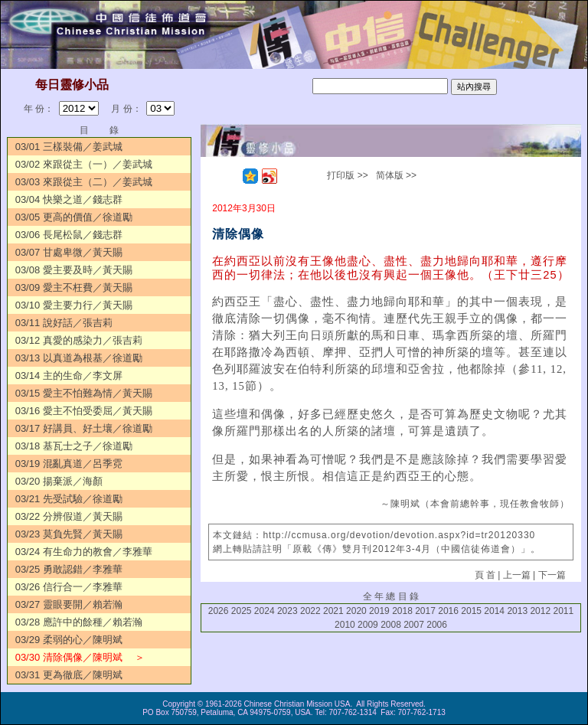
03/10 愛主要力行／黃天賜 (74, 305)
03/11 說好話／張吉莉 (64, 323)
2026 (219, 611)
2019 (379, 611)
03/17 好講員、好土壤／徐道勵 (84, 428)
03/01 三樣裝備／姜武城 (69, 147)
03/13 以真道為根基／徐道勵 (79, 358)
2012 (540, 611)
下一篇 (552, 575)
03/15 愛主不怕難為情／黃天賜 (84, 393)
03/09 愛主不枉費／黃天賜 (74, 287)
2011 (563, 611)
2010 (345, 625)
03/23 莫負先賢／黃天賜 (69, 534)
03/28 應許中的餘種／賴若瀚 (79, 622)
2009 (368, 625)
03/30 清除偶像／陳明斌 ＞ (80, 657)
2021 (333, 611)
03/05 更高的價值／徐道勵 (74, 217)
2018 (402, 611)
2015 (471, 611)
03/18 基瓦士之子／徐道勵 (74, 446)
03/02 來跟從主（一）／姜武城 (84, 164)
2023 (287, 611)
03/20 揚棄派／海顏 (59, 481)
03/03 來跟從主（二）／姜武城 (84, 182)
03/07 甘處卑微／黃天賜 (69, 252)
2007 (414, 625)
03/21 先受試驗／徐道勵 (69, 499)
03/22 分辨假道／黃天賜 (69, 516)
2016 (448, 611)
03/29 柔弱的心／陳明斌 (69, 640)
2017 (425, 611)
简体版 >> (396, 175)
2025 (242, 611)
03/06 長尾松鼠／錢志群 (69, 235)
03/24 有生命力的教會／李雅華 (84, 552)
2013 (517, 611)
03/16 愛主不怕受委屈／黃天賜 (84, 411)
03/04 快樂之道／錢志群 (69, 199)
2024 (265, 611)
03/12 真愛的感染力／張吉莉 (79, 340)
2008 (391, 625)
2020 (356, 611)
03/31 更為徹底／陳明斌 (69, 675)
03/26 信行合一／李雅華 (69, 587)
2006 (437, 625)
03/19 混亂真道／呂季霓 (69, 464)
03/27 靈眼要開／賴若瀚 (69, 604)
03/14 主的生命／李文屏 (69, 376)
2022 (310, 611)
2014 (494, 611)
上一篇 (517, 575)
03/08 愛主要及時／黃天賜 (74, 270)
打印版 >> (347, 175)
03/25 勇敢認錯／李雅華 (69, 569)
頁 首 (485, 575)
